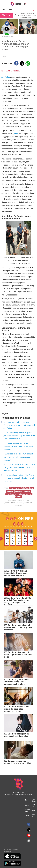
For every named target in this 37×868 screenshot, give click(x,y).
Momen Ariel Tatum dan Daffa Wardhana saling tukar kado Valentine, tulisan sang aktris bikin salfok (19, 467)
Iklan (26, 800)
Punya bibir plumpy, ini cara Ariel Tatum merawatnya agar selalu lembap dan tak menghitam (19, 478)
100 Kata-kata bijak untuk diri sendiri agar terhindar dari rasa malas (18, 655)
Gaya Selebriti (11, 494)
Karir (34, 811)
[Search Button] (33, 10)
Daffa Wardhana (27, 488)
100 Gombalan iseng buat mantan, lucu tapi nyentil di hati (18, 762)
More (10, 10)
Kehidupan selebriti (23, 491)
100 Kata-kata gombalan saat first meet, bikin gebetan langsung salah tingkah (17, 682)
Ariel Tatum (6, 77)
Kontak (27, 805)
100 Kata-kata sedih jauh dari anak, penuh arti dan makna (17, 735)
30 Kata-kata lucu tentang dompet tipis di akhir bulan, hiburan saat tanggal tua (16, 573)
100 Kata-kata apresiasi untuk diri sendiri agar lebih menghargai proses (17, 709)
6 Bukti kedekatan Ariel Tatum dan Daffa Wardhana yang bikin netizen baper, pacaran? (19, 457)
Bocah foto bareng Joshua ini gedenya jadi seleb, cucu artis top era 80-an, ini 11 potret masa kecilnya (19, 436)
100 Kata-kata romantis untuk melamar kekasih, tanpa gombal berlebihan (18, 627)
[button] (15, 15)
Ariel (16, 134)
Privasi (27, 816)
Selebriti (10, 491)
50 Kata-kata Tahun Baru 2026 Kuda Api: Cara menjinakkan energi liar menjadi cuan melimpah (17, 601)
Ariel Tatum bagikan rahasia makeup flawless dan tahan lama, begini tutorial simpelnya (18, 446)
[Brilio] (18, 4)
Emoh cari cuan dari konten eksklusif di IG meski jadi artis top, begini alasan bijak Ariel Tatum (19, 425)
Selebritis (5, 10)
